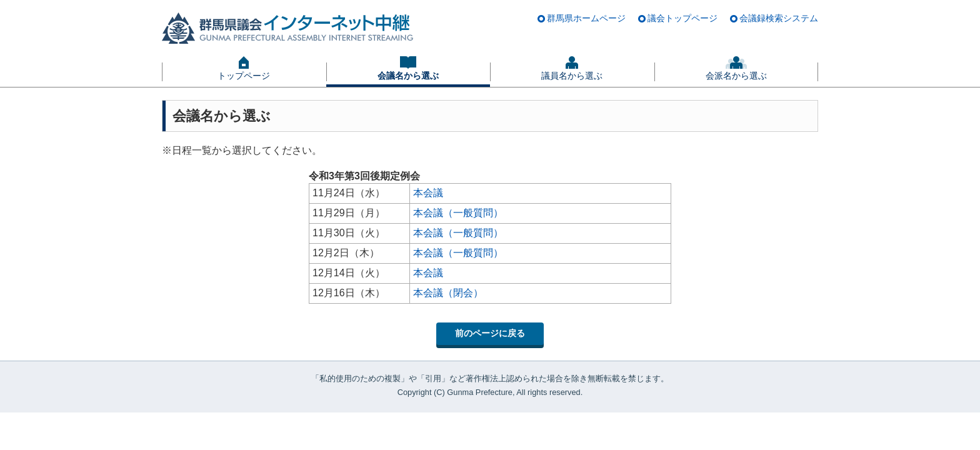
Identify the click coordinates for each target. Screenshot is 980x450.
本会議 (428, 193)
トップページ (244, 76)
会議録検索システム (779, 18)
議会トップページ (682, 18)
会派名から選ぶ (736, 76)
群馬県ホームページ (586, 18)
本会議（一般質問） (458, 213)
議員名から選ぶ (572, 76)
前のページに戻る (490, 333)
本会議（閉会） (448, 293)
